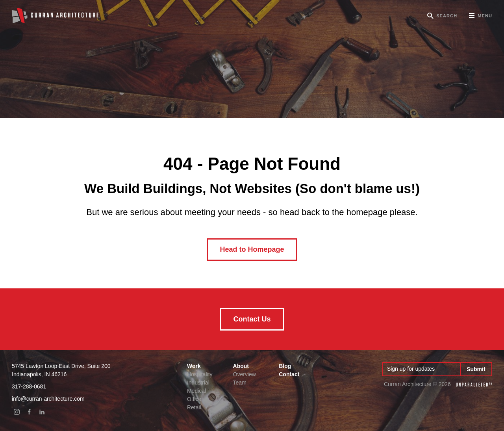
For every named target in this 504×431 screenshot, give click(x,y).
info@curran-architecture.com (48, 399)
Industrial (198, 383)
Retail (194, 407)
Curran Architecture (55, 16)
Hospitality (200, 374)
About (241, 366)
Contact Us (252, 319)
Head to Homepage (252, 249)
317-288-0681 (29, 386)
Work (194, 366)
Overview (245, 374)
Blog (285, 366)
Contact (289, 374)
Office (194, 399)
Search (447, 16)
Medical (196, 391)
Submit (476, 369)
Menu (481, 18)
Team (240, 383)
